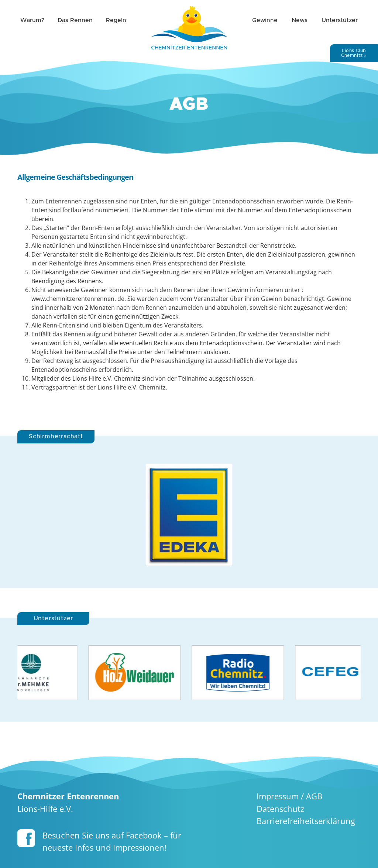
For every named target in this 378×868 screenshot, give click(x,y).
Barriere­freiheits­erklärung (306, 821)
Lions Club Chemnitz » (354, 53)
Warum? (32, 20)
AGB (314, 796)
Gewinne (265, 20)
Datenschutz (280, 809)
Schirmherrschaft (56, 436)
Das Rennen (75, 20)
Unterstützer (340, 20)
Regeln (116, 20)
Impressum (278, 796)
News (300, 20)
